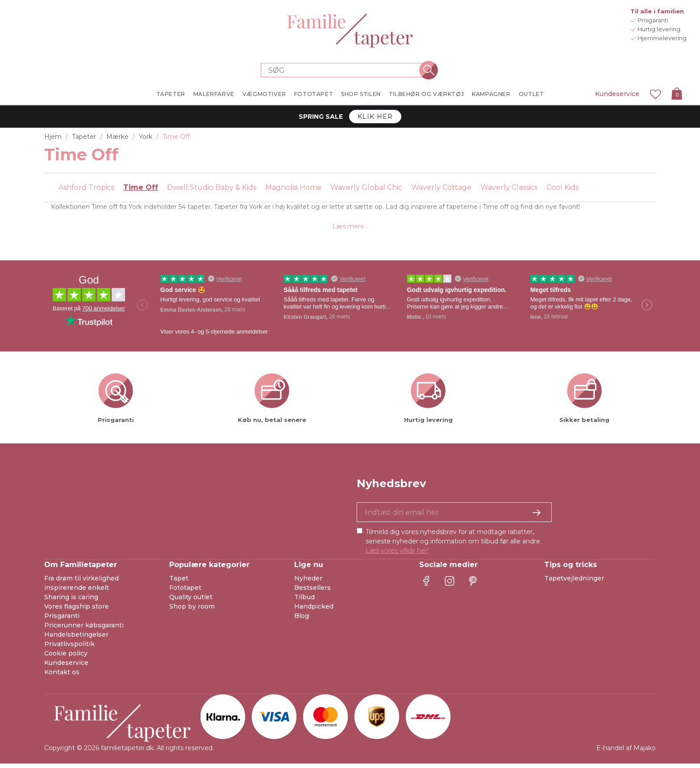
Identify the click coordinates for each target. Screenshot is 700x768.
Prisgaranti (62, 620)
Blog (302, 620)
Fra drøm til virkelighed (81, 583)
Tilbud (304, 601)
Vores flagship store (77, 611)
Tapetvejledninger (574, 583)
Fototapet (185, 592)
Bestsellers (312, 592)
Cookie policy (66, 658)
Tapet (179, 583)
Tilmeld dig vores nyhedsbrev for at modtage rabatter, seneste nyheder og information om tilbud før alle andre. (454, 546)
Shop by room (192, 611)
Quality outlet (191, 601)
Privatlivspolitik (69, 648)
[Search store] (345, 70)
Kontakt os (62, 676)
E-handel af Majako (626, 752)
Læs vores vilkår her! (397, 555)
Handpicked (314, 611)
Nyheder (308, 583)
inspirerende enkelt (77, 592)
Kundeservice (617, 94)
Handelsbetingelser (76, 639)
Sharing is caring (71, 601)
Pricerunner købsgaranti (84, 630)
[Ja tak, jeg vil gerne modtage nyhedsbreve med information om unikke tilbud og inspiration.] (454, 517)
